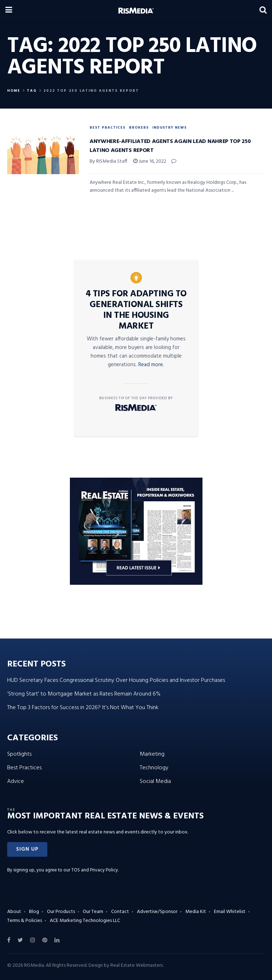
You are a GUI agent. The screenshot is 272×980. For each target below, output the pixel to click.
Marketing (152, 754)
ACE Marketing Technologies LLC (85, 921)
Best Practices (108, 128)
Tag (32, 91)
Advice (16, 781)
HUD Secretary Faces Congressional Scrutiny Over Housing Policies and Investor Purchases (116, 680)
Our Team (93, 912)
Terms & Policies (25, 921)
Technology (154, 768)
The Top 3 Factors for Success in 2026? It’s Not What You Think (83, 708)
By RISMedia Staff (108, 161)
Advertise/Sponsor (157, 912)
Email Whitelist (230, 912)
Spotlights (19, 754)
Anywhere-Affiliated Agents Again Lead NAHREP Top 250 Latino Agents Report (170, 146)
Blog (34, 912)
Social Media (155, 781)
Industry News (170, 128)
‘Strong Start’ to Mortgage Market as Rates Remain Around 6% (84, 694)
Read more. (151, 365)
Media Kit (196, 912)
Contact (120, 912)
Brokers (139, 128)
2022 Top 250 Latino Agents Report (91, 91)
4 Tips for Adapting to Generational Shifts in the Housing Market (136, 310)
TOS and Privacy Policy (95, 870)
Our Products (61, 912)
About (14, 912)
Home (14, 91)
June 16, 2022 (150, 161)
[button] (27, 849)
